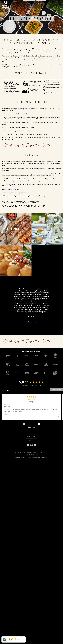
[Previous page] (24, 424)
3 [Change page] (31, 424)
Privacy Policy (35, 455)
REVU (34, 428)
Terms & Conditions (13, 189)
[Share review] (58, 418)
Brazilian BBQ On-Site (20, 453)
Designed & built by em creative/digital (41, 457)
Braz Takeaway (40, 3)
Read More (7, 414)
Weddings (29, 453)
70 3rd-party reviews (36, 386)
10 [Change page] (35, 424)
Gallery (35, 453)
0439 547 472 (17, 3)
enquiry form (23, 109)
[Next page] (39, 424)
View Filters (7, 391)
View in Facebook (32, 322)
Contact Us (27, 455)
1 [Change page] (27, 424)
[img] (30, 328)
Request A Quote (28, 3)
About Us (46, 453)
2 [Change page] (29, 424)
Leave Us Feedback (57, 390)
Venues (40, 453)
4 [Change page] (33, 424)
